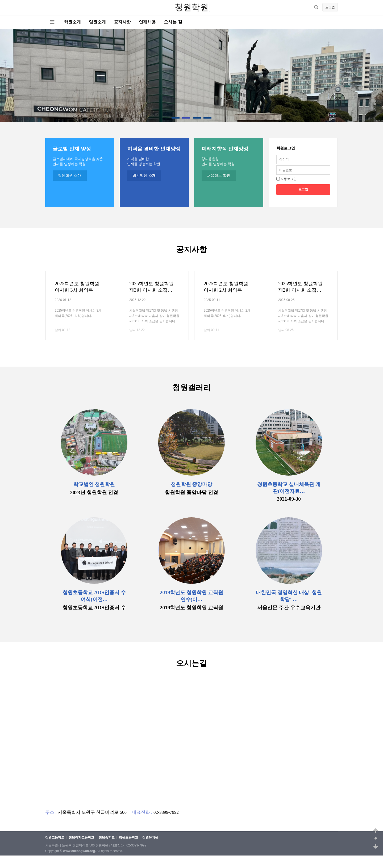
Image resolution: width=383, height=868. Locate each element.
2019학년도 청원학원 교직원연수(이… (191, 596)
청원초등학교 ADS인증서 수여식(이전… (94, 596)
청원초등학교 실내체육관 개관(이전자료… (289, 488)
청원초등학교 (128, 838)
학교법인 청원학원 (94, 484)
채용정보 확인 (219, 175)
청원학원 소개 (70, 175)
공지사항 (122, 22)
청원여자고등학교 (81, 838)
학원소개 (72, 22)
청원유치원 (150, 838)
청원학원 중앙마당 (192, 484)
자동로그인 (289, 179)
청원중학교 (107, 838)
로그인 (330, 7)
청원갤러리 (192, 388)
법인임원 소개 (144, 175)
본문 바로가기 (0, 0)
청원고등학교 (55, 838)
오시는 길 (173, 22)
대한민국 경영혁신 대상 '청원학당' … (289, 596)
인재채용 (147, 22)
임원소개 (97, 22)
